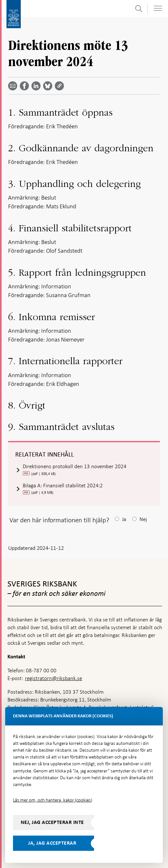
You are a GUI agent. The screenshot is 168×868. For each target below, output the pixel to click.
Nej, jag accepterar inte (52, 822)
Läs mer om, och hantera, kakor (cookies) (53, 800)
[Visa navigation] (158, 8)
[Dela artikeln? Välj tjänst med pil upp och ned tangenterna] (37, 86)
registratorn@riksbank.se (54, 678)
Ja (124, 519)
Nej (143, 519)
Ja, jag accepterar (52, 843)
